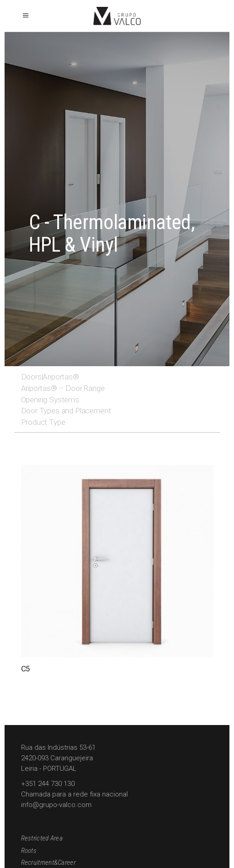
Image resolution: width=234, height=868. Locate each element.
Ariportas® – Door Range (63, 388)
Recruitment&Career (48, 863)
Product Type (43, 422)
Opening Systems (50, 400)
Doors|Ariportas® (50, 377)
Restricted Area (42, 838)
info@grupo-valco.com (56, 805)
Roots (29, 851)
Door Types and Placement (66, 411)
